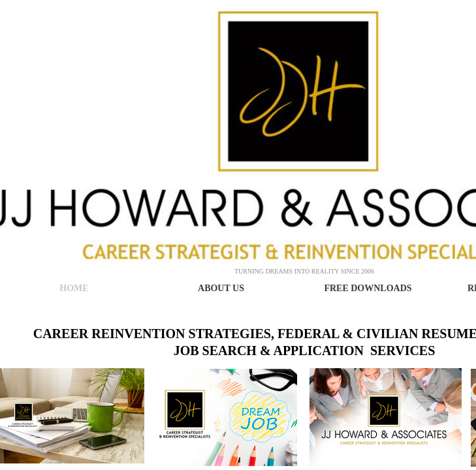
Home (74, 288)
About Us (221, 288)
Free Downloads (368, 288)
